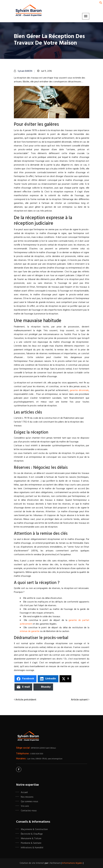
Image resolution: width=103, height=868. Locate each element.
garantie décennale (79, 390)
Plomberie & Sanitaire (31, 843)
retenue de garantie (30, 631)
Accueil (24, 792)
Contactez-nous (29, 811)
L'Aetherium (55, 863)
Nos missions (27, 797)
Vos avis (25, 806)
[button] (101, 3)
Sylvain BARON (25, 71)
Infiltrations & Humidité (32, 848)
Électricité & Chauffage (32, 834)
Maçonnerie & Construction (34, 829)
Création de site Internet (32, 863)
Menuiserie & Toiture (31, 839)
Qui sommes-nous (29, 802)
